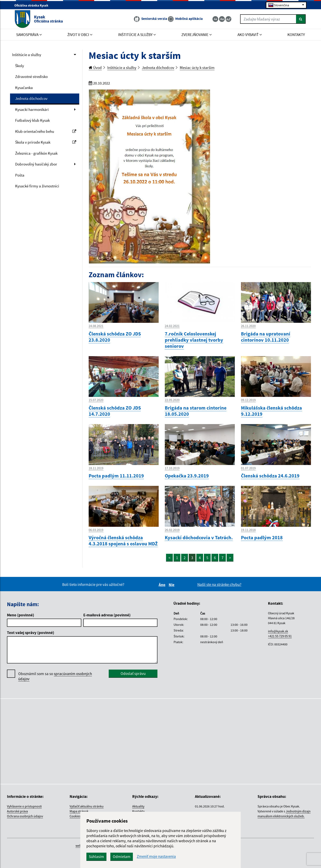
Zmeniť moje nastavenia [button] (156, 856)
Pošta (20, 175)
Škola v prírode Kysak (46, 142)
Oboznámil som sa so (55, 676)
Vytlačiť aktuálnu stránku (87, 806)
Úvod (95, 68)
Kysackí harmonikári (32, 109)
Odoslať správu (133, 673)
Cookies (75, 816)
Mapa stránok (79, 811)
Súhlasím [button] (96, 857)
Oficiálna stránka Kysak (33, 5)
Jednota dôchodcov (31, 98)
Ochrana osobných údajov (25, 816)
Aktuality (138, 806)
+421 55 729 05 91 (280, 636)
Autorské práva (17, 811)
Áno (163, 585)
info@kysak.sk (278, 631)
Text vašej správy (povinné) (31, 633)
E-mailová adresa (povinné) (107, 615)
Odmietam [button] (122, 857)
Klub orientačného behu (46, 131)
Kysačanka (24, 88)
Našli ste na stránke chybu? (219, 584)
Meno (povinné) (21, 615)
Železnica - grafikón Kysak (36, 153)
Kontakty (138, 811)
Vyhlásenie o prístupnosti (24, 806)
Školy (20, 66)
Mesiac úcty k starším (197, 68)
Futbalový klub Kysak (32, 120)
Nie (172, 585)
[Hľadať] (301, 19)
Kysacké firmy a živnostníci (37, 186)
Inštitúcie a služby (27, 55)
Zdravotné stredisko (31, 77)
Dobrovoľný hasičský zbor (36, 164)
